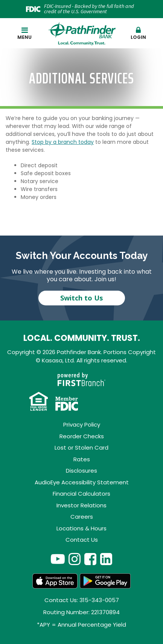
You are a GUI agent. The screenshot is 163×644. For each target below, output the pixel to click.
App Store (55, 581)
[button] (138, 34)
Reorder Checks (82, 436)
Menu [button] (25, 33)
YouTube (58, 559)
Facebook (90, 559)
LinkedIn (106, 559)
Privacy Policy (82, 424)
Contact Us (82, 540)
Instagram (75, 559)
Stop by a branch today (63, 142)
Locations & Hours (81, 528)
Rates (82, 459)
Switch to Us (81, 298)
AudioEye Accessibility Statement (82, 482)
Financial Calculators (81, 494)
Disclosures (81, 471)
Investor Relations (81, 505)
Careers (82, 517)
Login (138, 33)
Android (105, 581)
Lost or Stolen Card (81, 448)
